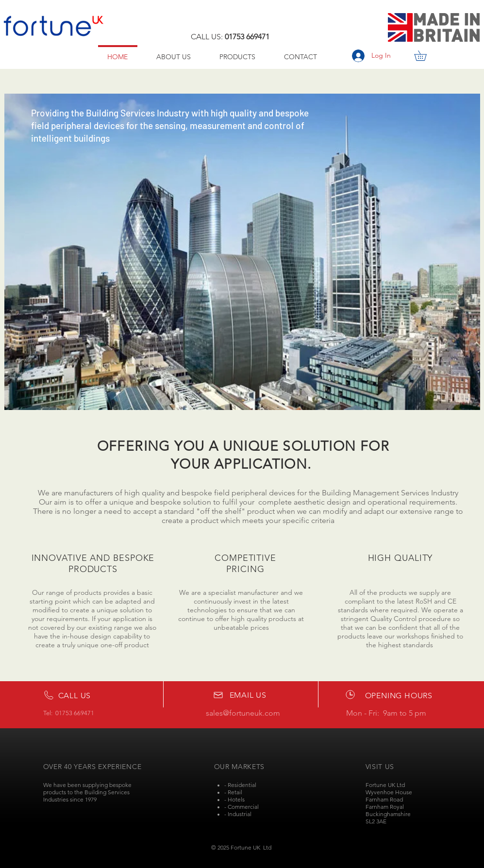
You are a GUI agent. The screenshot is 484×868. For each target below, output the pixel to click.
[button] (425, 56)
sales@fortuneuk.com (243, 713)
